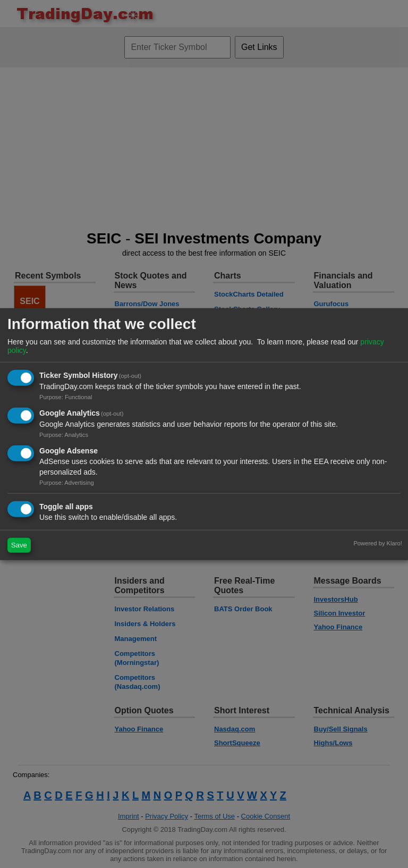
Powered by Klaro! (377, 543)
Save (19, 545)
